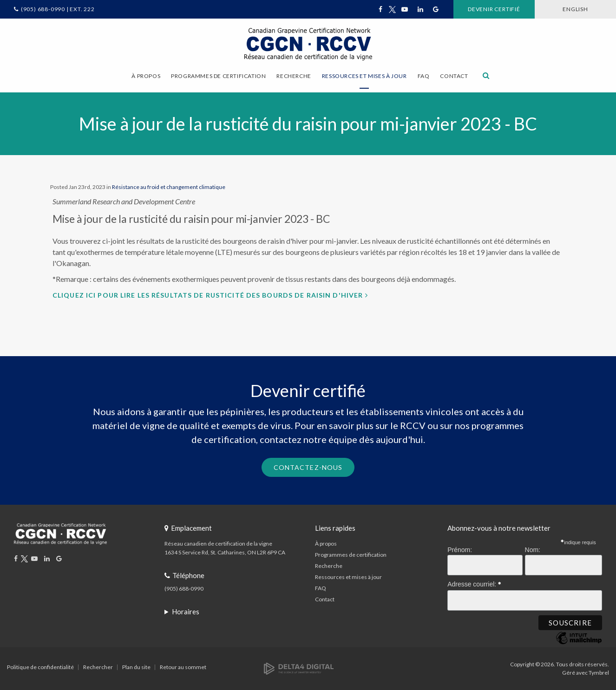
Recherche (329, 566)
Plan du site (136, 667)
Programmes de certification (351, 555)
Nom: (533, 550)
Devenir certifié (494, 9)
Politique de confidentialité (40, 667)
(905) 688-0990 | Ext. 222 (58, 9)
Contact (454, 76)
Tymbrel (599, 673)
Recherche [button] (294, 76)
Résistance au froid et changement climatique (169, 187)
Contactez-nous (308, 467)
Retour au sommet (183, 667)
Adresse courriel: (474, 583)
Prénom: (460, 550)
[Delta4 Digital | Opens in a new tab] (299, 668)
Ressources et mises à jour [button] (364, 76)
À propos (326, 544)
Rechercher (98, 667)
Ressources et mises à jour (348, 577)
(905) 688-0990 (184, 589)
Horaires (186, 612)
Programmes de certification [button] (218, 76)
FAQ (424, 76)
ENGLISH (575, 9)
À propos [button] (146, 76)
